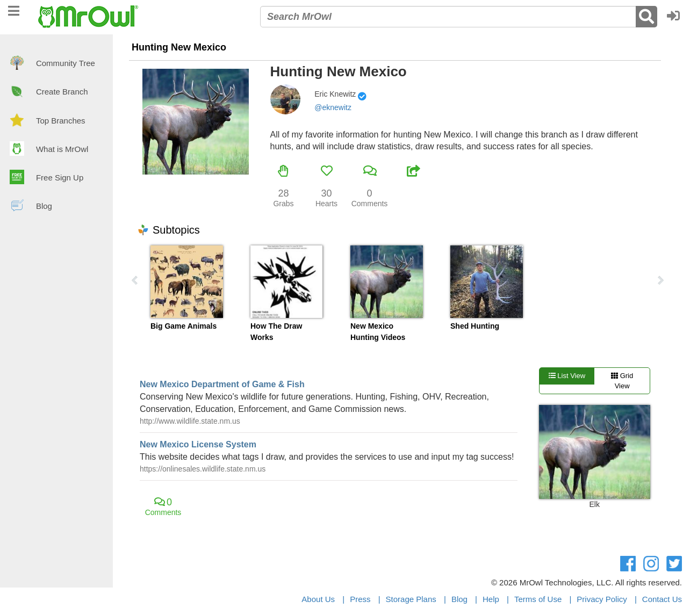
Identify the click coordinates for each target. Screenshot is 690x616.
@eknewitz (333, 107)
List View (567, 376)
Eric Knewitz (335, 94)
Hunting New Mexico (179, 47)
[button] (676, 17)
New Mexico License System (198, 444)
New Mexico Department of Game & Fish (222, 384)
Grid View (622, 381)
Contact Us (662, 599)
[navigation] (14, 9)
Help (491, 599)
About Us (318, 599)
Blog (459, 599)
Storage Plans (411, 599)
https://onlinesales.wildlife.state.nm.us (203, 469)
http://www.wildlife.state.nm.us (190, 421)
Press (360, 599)
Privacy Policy (602, 599)
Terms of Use (538, 599)
